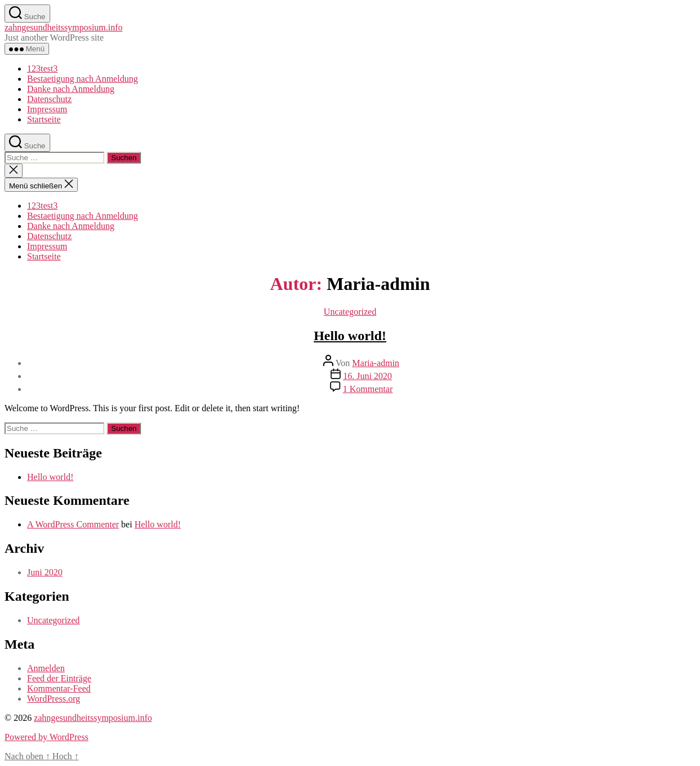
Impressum (47, 109)
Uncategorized (350, 312)
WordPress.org (54, 699)
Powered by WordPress (47, 737)
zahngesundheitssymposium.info (63, 27)
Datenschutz (49, 99)
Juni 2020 (45, 572)
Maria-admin (376, 363)
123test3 (42, 69)
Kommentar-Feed (59, 688)
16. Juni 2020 (367, 376)
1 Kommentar (368, 389)
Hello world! (350, 336)
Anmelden (46, 668)
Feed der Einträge (59, 678)
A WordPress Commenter (73, 524)
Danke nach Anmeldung (71, 89)
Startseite (44, 119)
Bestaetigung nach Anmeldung (82, 79)
